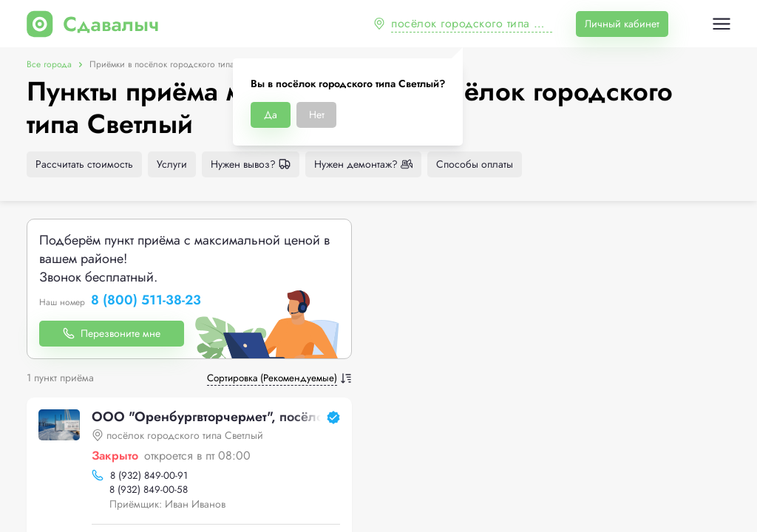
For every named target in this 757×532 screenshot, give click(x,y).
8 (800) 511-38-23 (146, 301)
